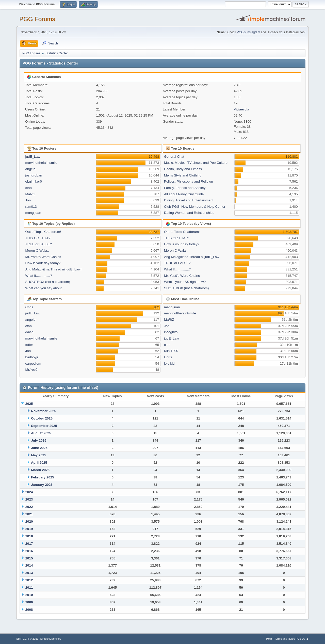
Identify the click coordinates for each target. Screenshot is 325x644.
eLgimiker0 (34, 181)
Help (269, 639)
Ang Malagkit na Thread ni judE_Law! (53, 269)
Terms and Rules (285, 639)
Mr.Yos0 (31, 370)
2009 (29, 602)
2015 (29, 558)
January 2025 (42, 485)
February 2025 (42, 477)
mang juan (33, 213)
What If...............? (39, 276)
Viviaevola (242, 109)
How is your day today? (43, 263)
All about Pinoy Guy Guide (184, 194)
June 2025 (39, 448)
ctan (29, 188)
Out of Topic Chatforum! (43, 232)
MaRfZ (30, 194)
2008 (29, 610)
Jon (28, 200)
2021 (29, 514)
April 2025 (39, 463)
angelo (30, 169)
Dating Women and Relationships (189, 213)
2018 (29, 536)
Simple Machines (51, 639)
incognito (171, 332)
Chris (29, 307)
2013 (29, 573)
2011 (29, 587)
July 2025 (39, 440)
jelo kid (169, 364)
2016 (29, 551)
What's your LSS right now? (185, 282)
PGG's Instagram (249, 32)
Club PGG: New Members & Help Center (195, 207)
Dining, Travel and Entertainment (189, 200)
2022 (29, 507)
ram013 (31, 207)
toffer (29, 345)
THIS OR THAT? (38, 238)
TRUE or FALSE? (39, 244)
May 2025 (38, 455)
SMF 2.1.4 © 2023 (27, 639)
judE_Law (33, 157)
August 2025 (41, 433)
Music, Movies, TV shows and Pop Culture (196, 163)
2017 (29, 544)
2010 (29, 595)
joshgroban (34, 175)
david (29, 332)
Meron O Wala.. (37, 251)
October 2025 (42, 418)
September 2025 (44, 426)
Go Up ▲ (303, 639)
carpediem (33, 364)
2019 (29, 529)
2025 (29, 404)
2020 (29, 521)
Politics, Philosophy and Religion (189, 181)
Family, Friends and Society (185, 188)
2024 (29, 492)
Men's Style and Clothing (183, 175)
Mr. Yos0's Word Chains (43, 257)
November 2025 (44, 411)
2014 (29, 565)
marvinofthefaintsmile (41, 163)
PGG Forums (37, 19)
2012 (29, 580)
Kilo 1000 (171, 351)
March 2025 (40, 470)
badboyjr (32, 357)
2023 (29, 499)
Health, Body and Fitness (183, 169)
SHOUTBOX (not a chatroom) (48, 282)
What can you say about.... (45, 288)
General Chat (174, 157)
